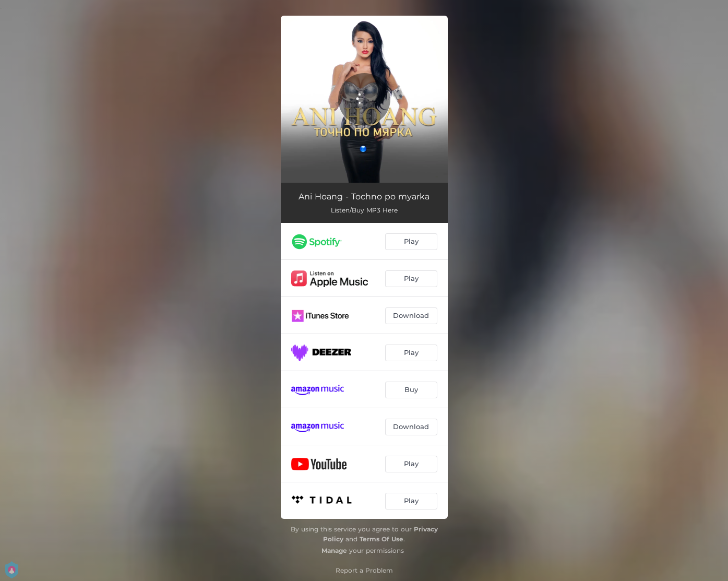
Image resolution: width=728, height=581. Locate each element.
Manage (334, 550)
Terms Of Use (381, 539)
